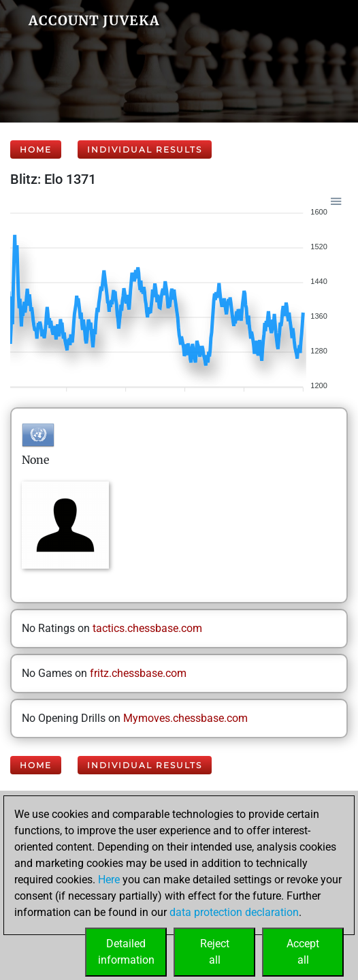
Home (36, 149)
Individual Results (145, 149)
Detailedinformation (126, 952)
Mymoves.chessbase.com (185, 718)
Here (109, 880)
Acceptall (303, 952)
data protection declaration (234, 912)
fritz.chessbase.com (138, 673)
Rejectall (215, 952)
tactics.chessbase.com (147, 628)
